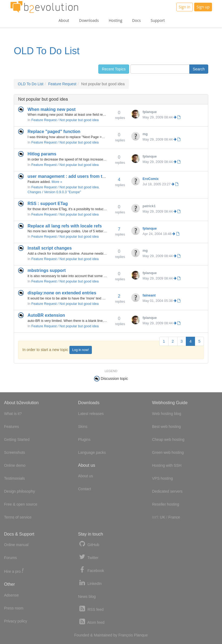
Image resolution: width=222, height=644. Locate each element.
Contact (85, 489)
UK (162, 517)
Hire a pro (14, 571)
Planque (141, 635)
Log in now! (81, 350)
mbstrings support (47, 270)
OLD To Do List (47, 51)
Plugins (84, 439)
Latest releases (91, 414)
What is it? (13, 414)
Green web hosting (168, 452)
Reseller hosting (166, 504)
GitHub (89, 544)
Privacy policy (16, 621)
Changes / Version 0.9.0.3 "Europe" (54, 192)
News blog (87, 597)
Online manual (16, 545)
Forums (10, 558)
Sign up (203, 7)
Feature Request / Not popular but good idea (65, 120)
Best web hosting (166, 427)
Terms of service (18, 517)
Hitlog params (42, 154)
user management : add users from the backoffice (79, 176)
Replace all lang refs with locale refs (65, 226)
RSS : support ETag (48, 204)
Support (158, 20)
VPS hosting (162, 478)
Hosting (115, 20)
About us (85, 476)
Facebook (91, 570)
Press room (14, 608)
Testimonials (14, 478)
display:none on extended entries (62, 293)
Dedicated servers (167, 491)
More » (57, 182)
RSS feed (91, 609)
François (126, 635)
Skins (83, 427)
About (64, 20)
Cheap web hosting (168, 439)
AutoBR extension (46, 315)
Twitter (88, 557)
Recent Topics (114, 69)
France (174, 517)
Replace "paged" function (54, 132)
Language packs (92, 452)
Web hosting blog (167, 414)
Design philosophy (19, 491)
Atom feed (91, 622)
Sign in (185, 7)
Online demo (15, 465)
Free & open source (21, 504)
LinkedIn (90, 583)
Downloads (89, 20)
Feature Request (62, 84)
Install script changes (50, 248)
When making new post (52, 109)
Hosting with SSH (167, 465)
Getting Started (17, 439)
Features (11, 427)
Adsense (11, 595)
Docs (136, 20)
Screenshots (15, 452)
